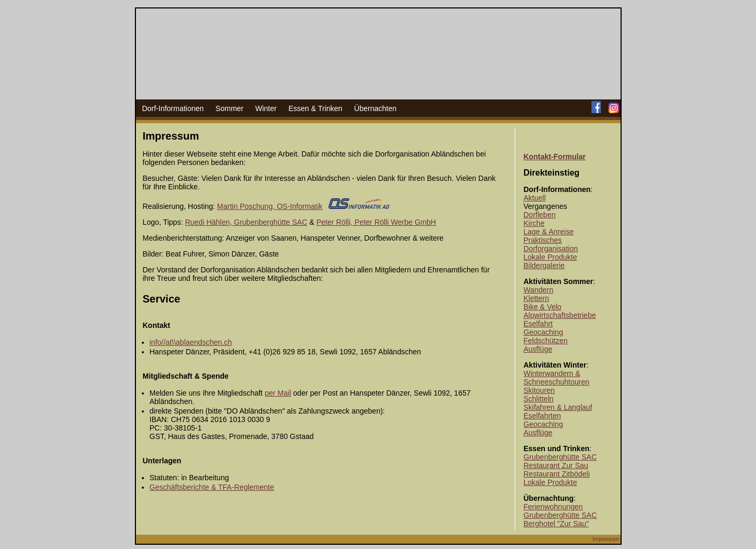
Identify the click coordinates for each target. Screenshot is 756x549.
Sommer (229, 108)
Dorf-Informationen (173, 108)
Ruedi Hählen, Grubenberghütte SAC (246, 222)
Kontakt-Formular (555, 157)
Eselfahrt (538, 324)
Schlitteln (539, 399)
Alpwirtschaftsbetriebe (560, 315)
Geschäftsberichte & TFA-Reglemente (212, 487)
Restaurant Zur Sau (556, 465)
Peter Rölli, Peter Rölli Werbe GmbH (376, 222)
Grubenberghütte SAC (561, 457)
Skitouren (539, 390)
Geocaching (544, 332)
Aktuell (535, 198)
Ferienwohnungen (553, 507)
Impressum (605, 539)
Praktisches (543, 240)
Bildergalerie (544, 266)
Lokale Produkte (550, 257)
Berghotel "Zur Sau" (557, 524)
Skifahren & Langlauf (558, 407)
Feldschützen (546, 341)
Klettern (536, 298)
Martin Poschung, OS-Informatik (270, 206)
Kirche (534, 223)
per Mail (278, 393)
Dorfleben (540, 215)
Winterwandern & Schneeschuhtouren (557, 378)
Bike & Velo (543, 307)
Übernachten (375, 108)
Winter (266, 108)
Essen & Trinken (315, 108)
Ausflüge (538, 349)
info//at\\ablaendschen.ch (191, 342)
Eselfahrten (543, 416)
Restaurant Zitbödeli (557, 474)
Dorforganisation (551, 249)
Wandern (539, 290)
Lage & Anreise (549, 232)
